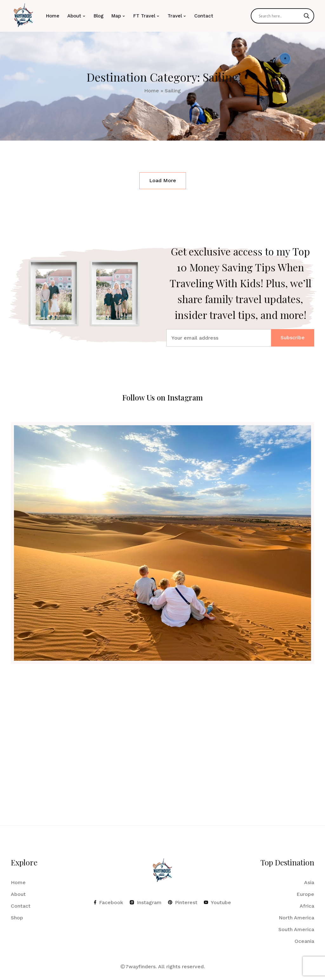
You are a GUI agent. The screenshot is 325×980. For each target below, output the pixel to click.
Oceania (304, 941)
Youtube (217, 902)
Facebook (109, 902)
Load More (163, 180)
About (74, 16)
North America (296, 918)
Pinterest (183, 902)
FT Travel (144, 16)
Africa (307, 906)
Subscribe (293, 338)
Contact (204, 16)
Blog (99, 16)
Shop (17, 918)
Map (116, 16)
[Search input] (280, 16)
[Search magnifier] (307, 16)
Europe (305, 894)
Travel (175, 16)
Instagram (146, 902)
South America (296, 929)
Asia (309, 882)
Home (53, 16)
